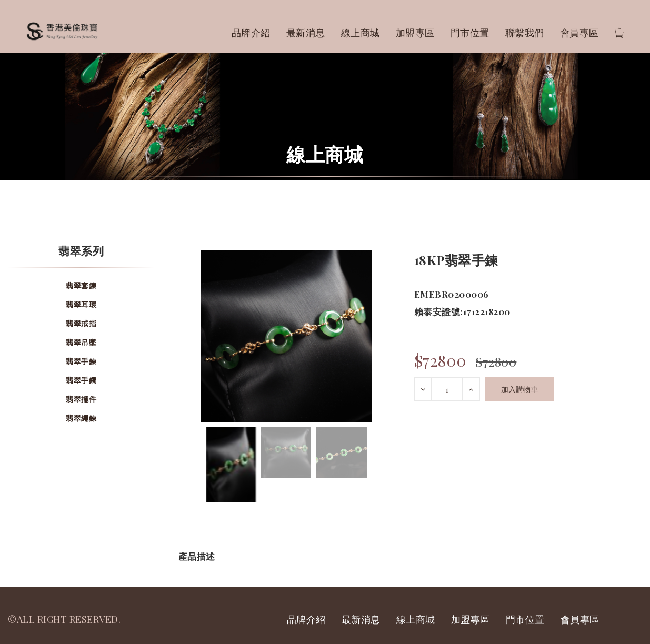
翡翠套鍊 (81, 285)
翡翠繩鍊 (81, 418)
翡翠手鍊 (81, 361)
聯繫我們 (525, 33)
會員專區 (579, 33)
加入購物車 (519, 389)
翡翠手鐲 (81, 380)
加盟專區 (415, 33)
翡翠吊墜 (81, 342)
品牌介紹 (251, 33)
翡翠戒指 (81, 323)
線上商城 (361, 33)
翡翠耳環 (81, 304)
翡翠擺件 (81, 399)
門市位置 (470, 33)
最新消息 (306, 33)
